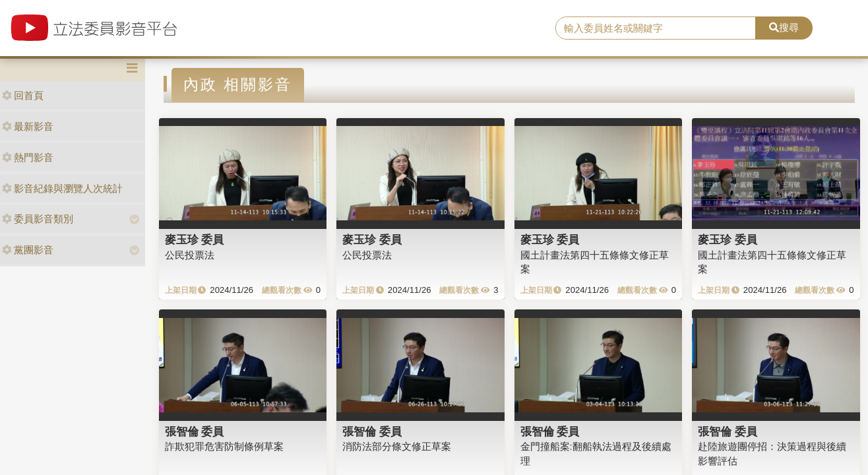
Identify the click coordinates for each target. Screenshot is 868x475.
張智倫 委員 (195, 431)
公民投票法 (190, 255)
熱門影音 (28, 157)
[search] (656, 28)
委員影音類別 (38, 219)
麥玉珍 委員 (195, 239)
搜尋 (784, 27)
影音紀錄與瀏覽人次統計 (62, 188)
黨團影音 (28, 250)
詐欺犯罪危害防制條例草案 (224, 446)
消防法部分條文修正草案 (397, 446)
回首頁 (23, 95)
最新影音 (28, 126)
